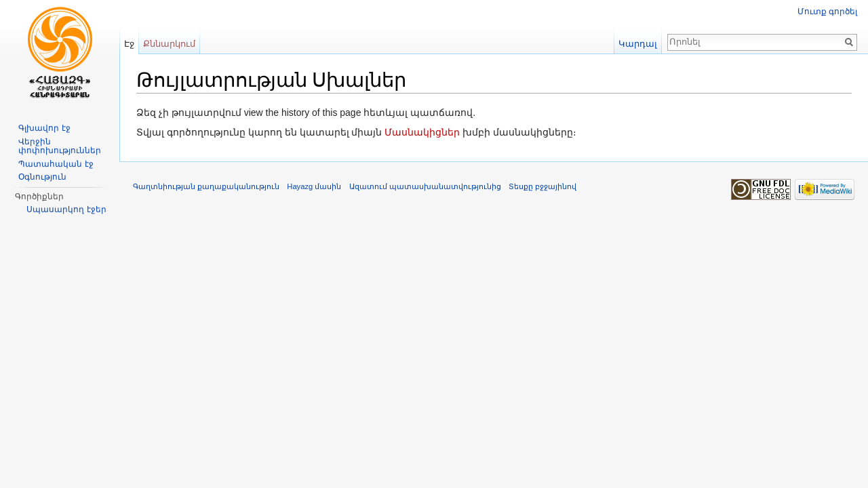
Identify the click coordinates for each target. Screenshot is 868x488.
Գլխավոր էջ (44, 128)
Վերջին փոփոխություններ (60, 146)
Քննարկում (169, 44)
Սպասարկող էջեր (66, 209)
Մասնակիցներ (422, 132)
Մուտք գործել (827, 12)
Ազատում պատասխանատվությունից (425, 186)
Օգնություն (42, 177)
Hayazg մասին (314, 186)
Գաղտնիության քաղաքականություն (206, 186)
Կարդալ (638, 44)
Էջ (129, 44)
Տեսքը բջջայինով (542, 186)
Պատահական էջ (56, 164)
